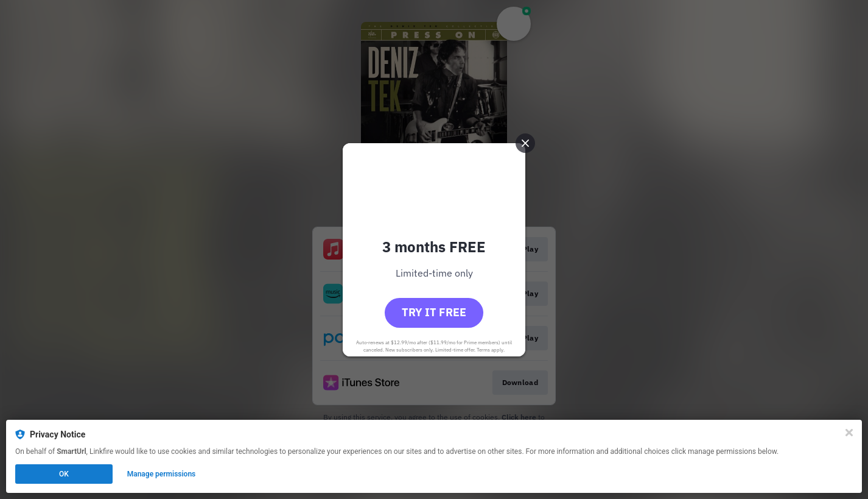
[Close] (849, 433)
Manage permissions (162, 474)
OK (64, 474)
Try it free (434, 312)
